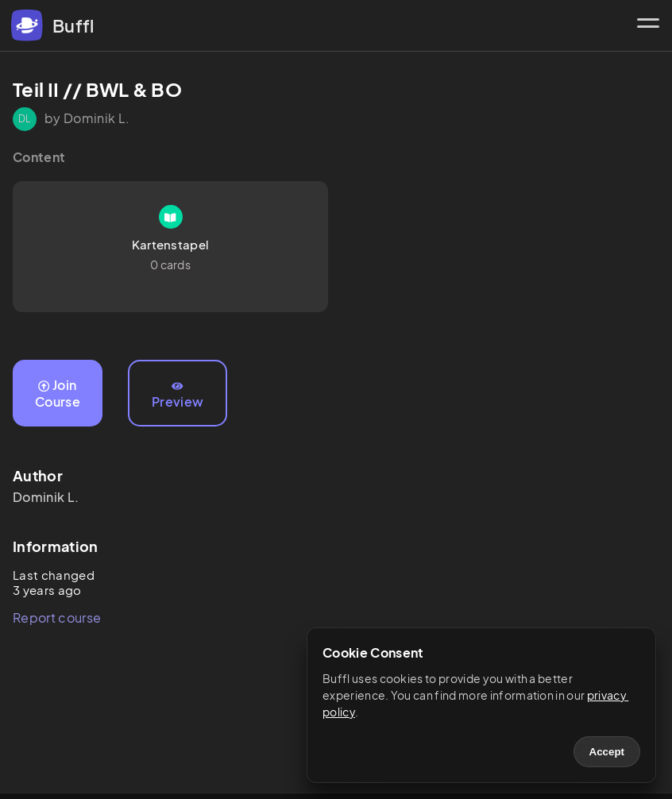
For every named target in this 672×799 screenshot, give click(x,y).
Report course (57, 618)
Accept (607, 752)
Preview (178, 396)
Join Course (58, 393)
